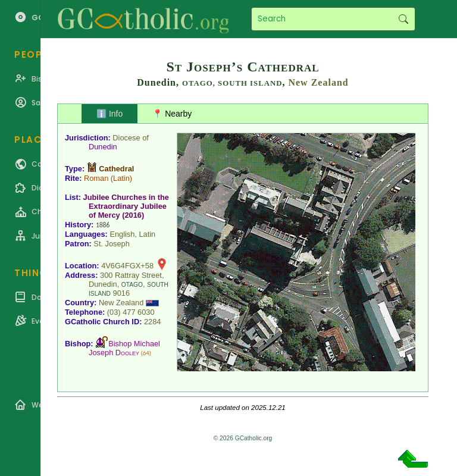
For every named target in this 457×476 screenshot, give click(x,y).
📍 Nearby (172, 114)
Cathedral (116, 169)
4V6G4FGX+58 (127, 266)
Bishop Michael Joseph (124, 348)
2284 (152, 322)
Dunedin (103, 147)
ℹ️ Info (109, 114)
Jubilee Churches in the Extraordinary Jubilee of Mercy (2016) (126, 206)
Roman (96, 178)
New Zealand (318, 82)
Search (403, 19)
